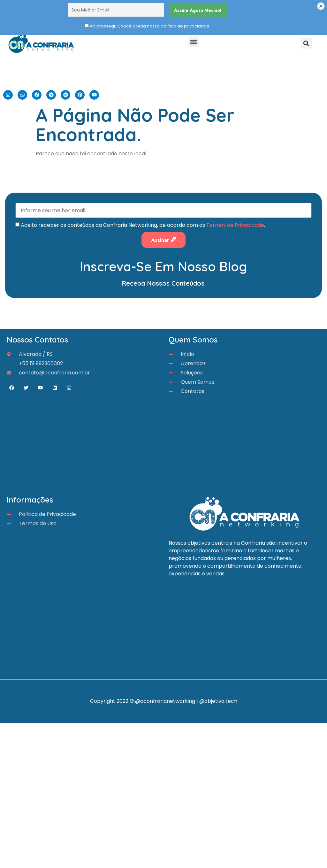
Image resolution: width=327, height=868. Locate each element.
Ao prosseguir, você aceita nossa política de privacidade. (150, 26)
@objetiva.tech (218, 701)
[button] (194, 42)
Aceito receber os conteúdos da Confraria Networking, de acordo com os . (143, 224)
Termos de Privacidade (235, 224)
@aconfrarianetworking (165, 701)
